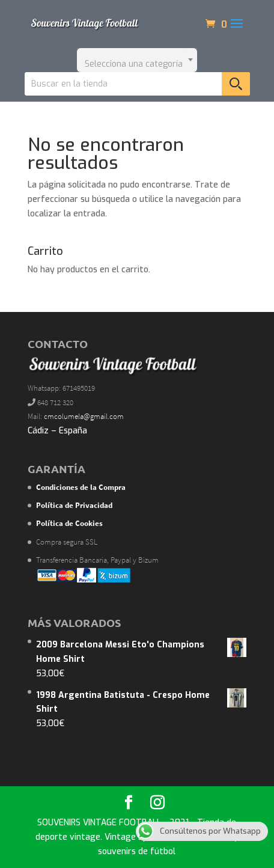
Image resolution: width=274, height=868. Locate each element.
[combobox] (137, 60)
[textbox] (137, 60)
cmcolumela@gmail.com (84, 416)
